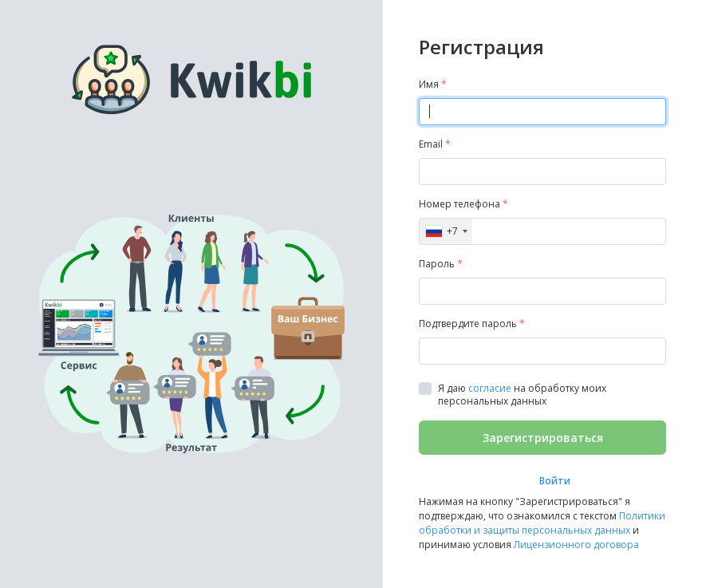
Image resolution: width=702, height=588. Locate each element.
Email (435, 144)
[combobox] (446, 231)
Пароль (441, 264)
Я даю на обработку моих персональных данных (522, 395)
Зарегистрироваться (543, 438)
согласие (490, 388)
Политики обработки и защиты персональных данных (542, 523)
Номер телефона (463, 204)
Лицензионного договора (576, 545)
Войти (555, 481)
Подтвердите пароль (472, 324)
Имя (433, 84)
